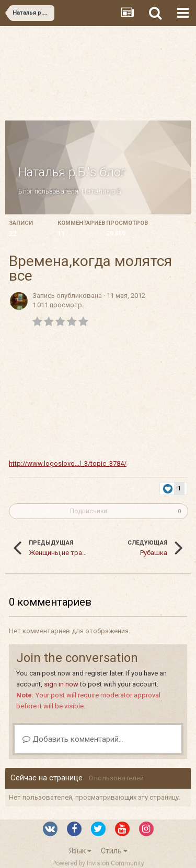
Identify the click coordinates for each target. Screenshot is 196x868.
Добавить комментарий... (73, 739)
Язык (80, 851)
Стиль (114, 851)
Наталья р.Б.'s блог (72, 172)
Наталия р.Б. (102, 191)
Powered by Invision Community (98, 863)
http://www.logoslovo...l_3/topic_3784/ (68, 463)
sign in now (61, 684)
